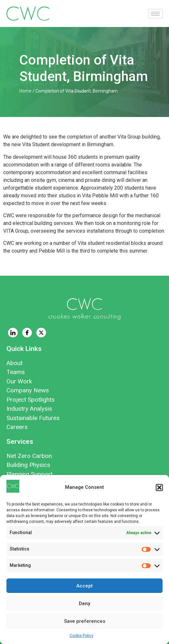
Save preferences (85, 621)
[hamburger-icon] (155, 14)
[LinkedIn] (13, 333)
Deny (84, 604)
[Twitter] (41, 333)
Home (25, 91)
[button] (159, 487)
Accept (84, 586)
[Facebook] (27, 333)
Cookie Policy (81, 636)
